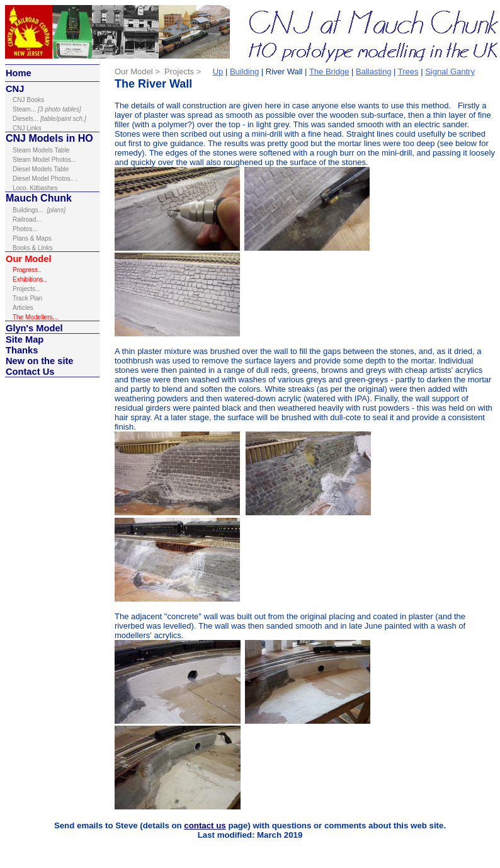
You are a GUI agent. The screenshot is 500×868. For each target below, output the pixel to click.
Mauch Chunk (39, 198)
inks (27, 128)
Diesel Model (32, 179)
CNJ (15, 89)
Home (19, 73)
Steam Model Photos (42, 160)
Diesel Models (33, 169)
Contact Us (30, 372)
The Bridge (329, 71)
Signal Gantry (450, 71)
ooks (28, 100)
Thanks (22, 350)
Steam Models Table (41, 150)
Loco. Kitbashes (35, 188)
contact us (205, 825)
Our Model (28, 259)
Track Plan (27, 298)
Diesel (21, 119)
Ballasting (373, 71)
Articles (23, 308)
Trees (408, 71)
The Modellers (35, 317)
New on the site (40, 361)
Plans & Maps (32, 238)
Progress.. (28, 270)
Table (61, 169)
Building (244, 71)
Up (218, 71)
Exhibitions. (29, 279)
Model (48, 328)
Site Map (25, 340)
